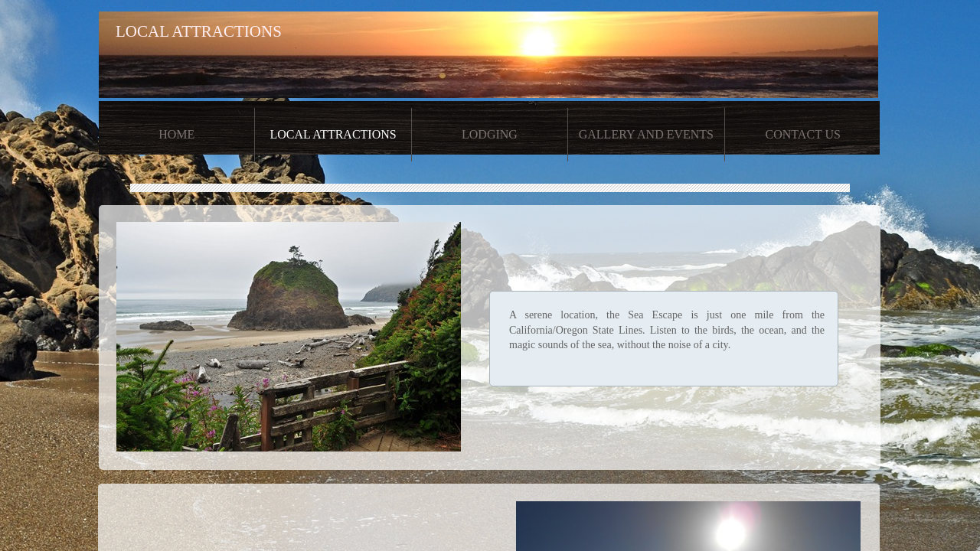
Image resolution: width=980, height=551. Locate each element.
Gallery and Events (646, 134)
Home (176, 134)
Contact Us (803, 134)
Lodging (490, 134)
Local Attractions (333, 134)
